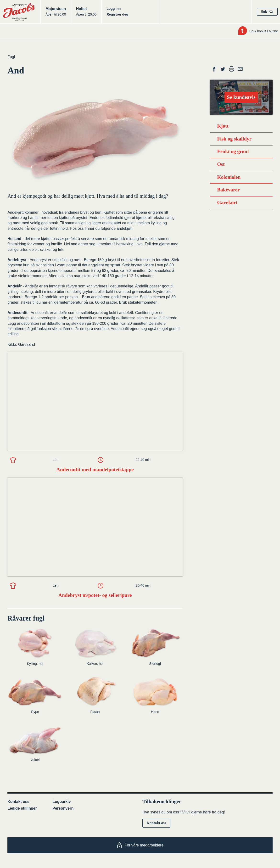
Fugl (11, 57)
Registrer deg (117, 14)
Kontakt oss (18, 802)
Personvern (63, 808)
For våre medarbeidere (140, 845)
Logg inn (114, 9)
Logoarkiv (62, 802)
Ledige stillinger (22, 808)
